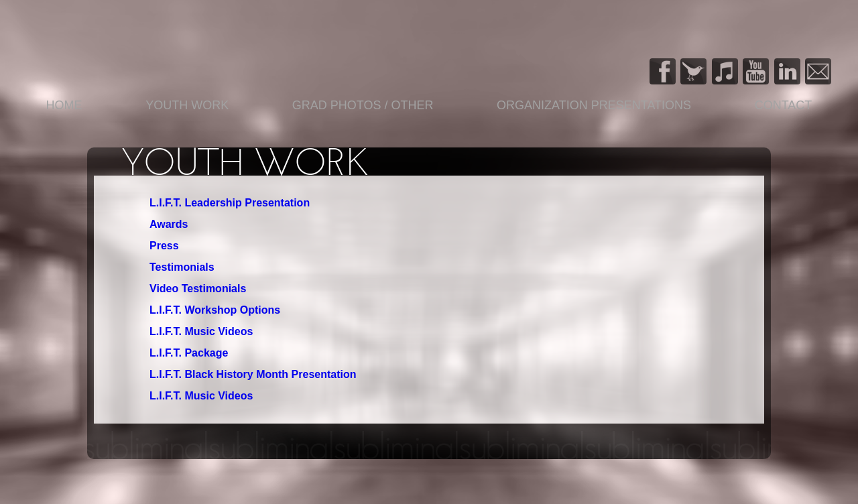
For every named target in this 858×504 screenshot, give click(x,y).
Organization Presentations (594, 105)
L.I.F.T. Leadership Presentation (230, 203)
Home (64, 105)
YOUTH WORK (187, 105)
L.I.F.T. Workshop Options (215, 310)
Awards (169, 224)
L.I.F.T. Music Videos (201, 331)
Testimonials (182, 267)
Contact (784, 105)
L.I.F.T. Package (189, 353)
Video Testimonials (198, 289)
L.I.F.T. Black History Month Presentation (253, 374)
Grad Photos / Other (363, 105)
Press (164, 246)
